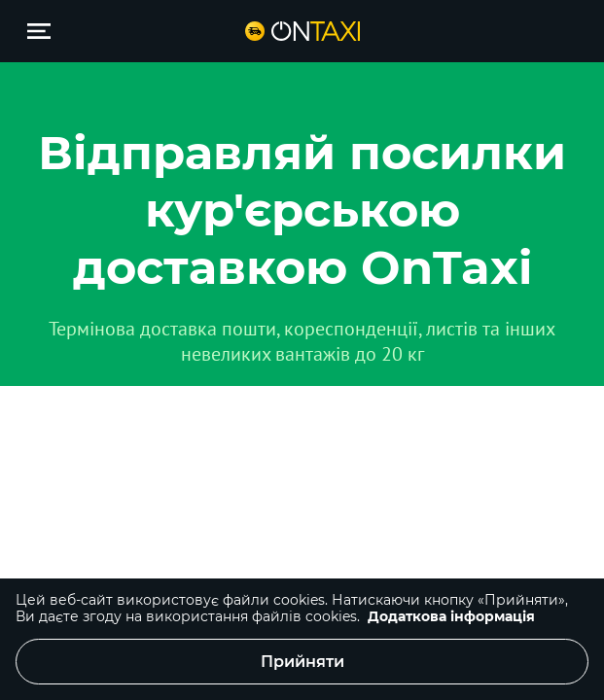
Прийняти (302, 662)
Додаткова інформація (451, 616)
